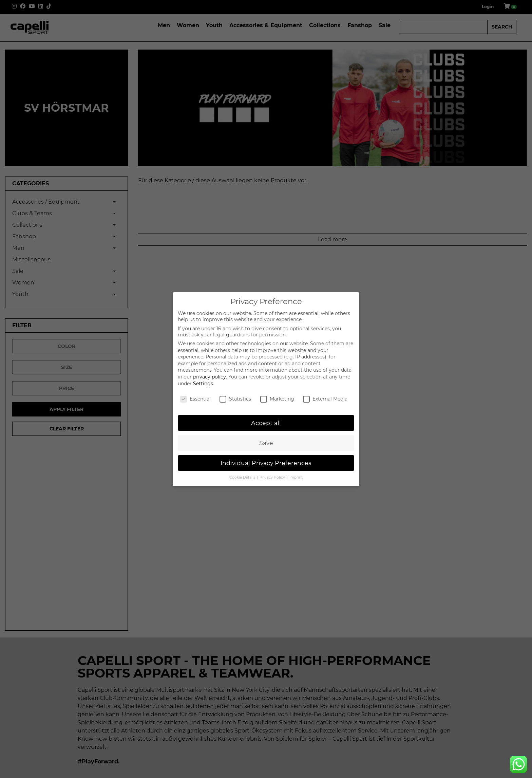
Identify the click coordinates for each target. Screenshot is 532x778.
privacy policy (210, 377)
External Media (325, 399)
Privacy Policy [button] (273, 477)
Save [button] (266, 443)
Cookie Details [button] (243, 477)
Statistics (235, 399)
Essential (195, 399)
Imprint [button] (296, 477)
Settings (203, 384)
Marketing (277, 399)
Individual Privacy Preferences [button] (266, 463)
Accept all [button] (266, 423)
